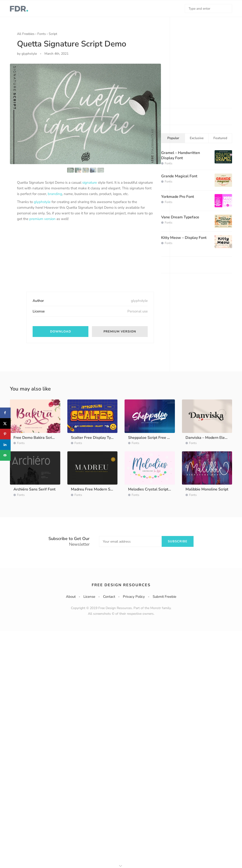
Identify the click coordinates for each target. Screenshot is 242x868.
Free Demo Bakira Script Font (39, 438)
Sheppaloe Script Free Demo (153, 438)
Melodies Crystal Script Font (153, 489)
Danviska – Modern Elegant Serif (214, 438)
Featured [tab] (220, 138)
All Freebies (26, 34)
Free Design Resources (121, 585)
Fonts (42, 34)
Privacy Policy (134, 597)
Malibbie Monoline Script (207, 489)
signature (90, 183)
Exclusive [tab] (197, 138)
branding (55, 194)
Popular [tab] (173, 138)
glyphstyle (42, 202)
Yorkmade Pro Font (178, 197)
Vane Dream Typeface (180, 217)
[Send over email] (5, 455)
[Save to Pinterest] (5, 434)
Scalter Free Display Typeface (97, 438)
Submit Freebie (164, 597)
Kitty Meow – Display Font (184, 238)
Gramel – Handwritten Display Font (181, 155)
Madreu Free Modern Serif (94, 489)
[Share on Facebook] (5, 413)
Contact (109, 597)
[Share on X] (5, 423)
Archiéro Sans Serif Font (35, 489)
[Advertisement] (52, 261)
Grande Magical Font (179, 176)
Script (53, 34)
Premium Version (120, 332)
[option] (85, 114)
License (89, 597)
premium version (42, 219)
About (71, 597)
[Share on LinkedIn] (5, 445)
